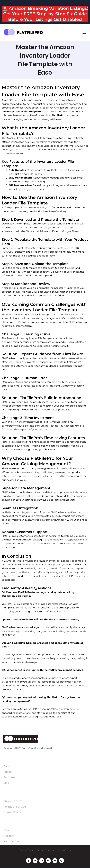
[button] (84, 32)
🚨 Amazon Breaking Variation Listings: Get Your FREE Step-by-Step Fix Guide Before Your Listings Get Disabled (45, 14)
